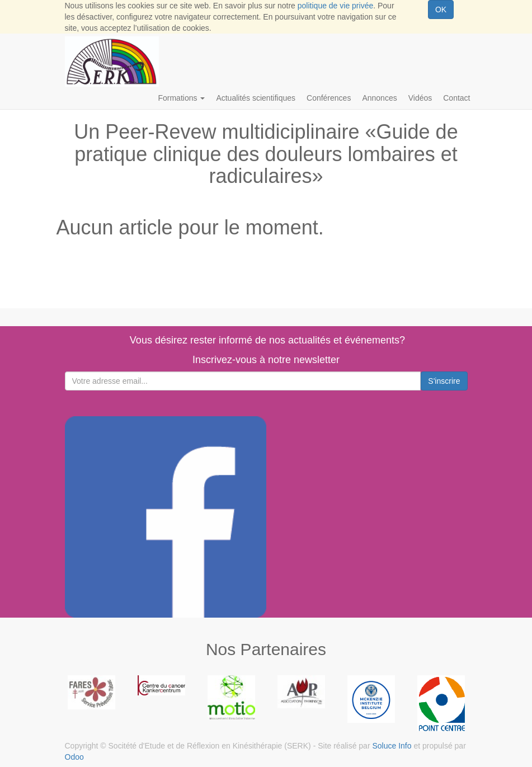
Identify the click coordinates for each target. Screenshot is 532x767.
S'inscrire (444, 381)
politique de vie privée (335, 6)
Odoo (74, 757)
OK (441, 10)
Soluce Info (392, 746)
